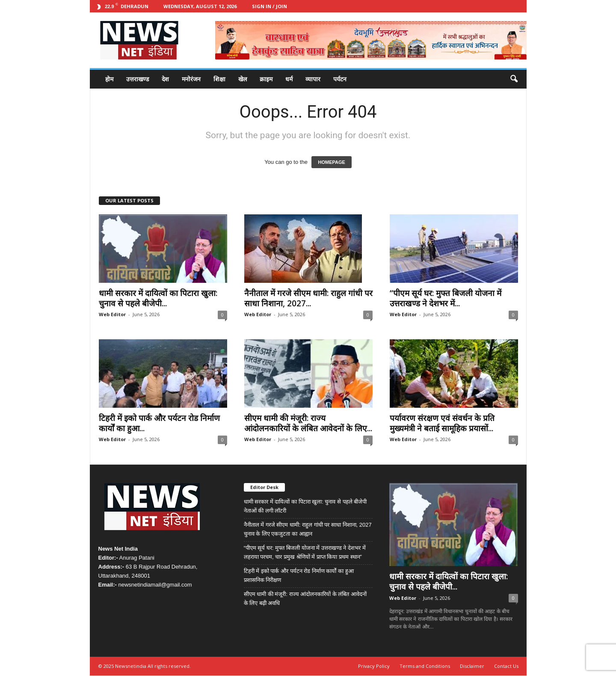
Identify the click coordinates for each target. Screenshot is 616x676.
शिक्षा (219, 79)
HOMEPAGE (331, 162)
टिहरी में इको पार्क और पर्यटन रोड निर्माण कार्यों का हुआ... (159, 423)
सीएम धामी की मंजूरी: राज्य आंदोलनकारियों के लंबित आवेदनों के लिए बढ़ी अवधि (305, 599)
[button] (514, 79)
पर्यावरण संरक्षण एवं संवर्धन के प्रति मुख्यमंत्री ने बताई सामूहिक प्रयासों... (442, 423)
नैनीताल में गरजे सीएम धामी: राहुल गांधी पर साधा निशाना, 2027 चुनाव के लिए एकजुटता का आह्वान (308, 529)
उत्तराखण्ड (138, 79)
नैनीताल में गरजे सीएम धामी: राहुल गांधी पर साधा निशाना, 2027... (308, 298)
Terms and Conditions (425, 666)
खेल (243, 79)
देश (165, 79)
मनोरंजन (191, 79)
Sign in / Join (269, 6)
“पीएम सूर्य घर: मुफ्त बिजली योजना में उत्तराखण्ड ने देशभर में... (446, 298)
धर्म (289, 79)
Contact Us (506, 666)
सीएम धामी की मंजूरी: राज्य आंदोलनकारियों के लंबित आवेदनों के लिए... (308, 423)
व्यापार (313, 79)
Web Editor (112, 314)
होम (109, 79)
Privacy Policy (374, 666)
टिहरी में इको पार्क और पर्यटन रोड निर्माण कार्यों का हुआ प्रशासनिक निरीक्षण (299, 575)
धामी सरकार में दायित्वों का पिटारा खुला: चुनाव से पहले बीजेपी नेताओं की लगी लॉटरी (305, 506)
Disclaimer (472, 666)
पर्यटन (340, 79)
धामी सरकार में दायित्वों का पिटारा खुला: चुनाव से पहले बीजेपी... (158, 298)
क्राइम (266, 79)
